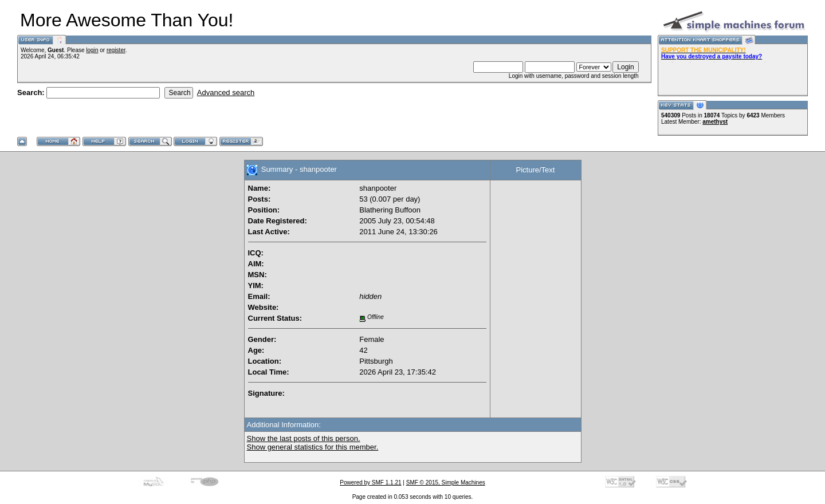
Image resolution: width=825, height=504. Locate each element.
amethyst (715, 122)
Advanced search (226, 92)
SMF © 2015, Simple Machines (446, 483)
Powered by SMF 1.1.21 (370, 483)
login (92, 50)
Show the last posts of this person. (304, 438)
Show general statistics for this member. (313, 447)
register (116, 50)
